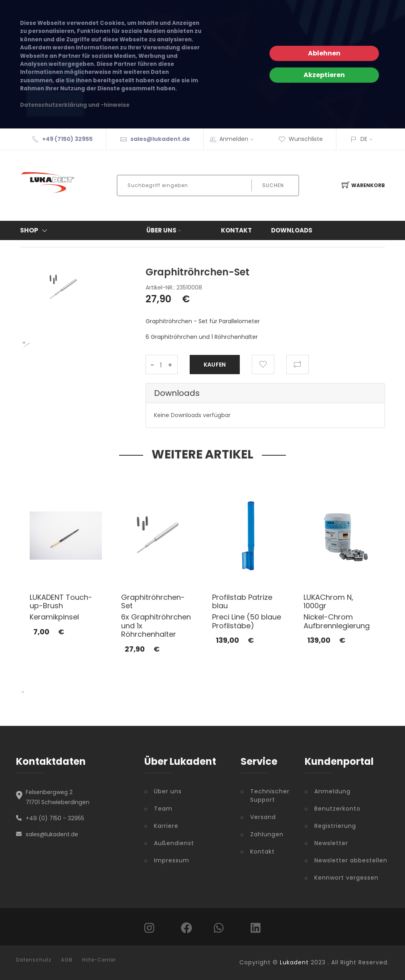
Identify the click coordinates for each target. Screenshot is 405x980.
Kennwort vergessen (346, 878)
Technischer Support (270, 796)
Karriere (166, 826)
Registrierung (335, 826)
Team (163, 809)
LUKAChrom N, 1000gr (328, 602)
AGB (67, 960)
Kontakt (236, 230)
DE (364, 139)
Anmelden (239, 139)
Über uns (164, 230)
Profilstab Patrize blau (242, 602)
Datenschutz (34, 960)
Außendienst (174, 843)
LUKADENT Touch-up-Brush (61, 602)
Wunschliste (301, 139)
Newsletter (331, 843)
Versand (263, 817)
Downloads (292, 230)
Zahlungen (267, 834)
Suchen (273, 185)
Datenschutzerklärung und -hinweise (75, 105)
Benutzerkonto (337, 809)
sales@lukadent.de (160, 139)
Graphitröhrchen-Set (153, 602)
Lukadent (294, 962)
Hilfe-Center (99, 960)
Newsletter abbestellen (351, 860)
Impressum (172, 860)
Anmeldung (332, 791)
